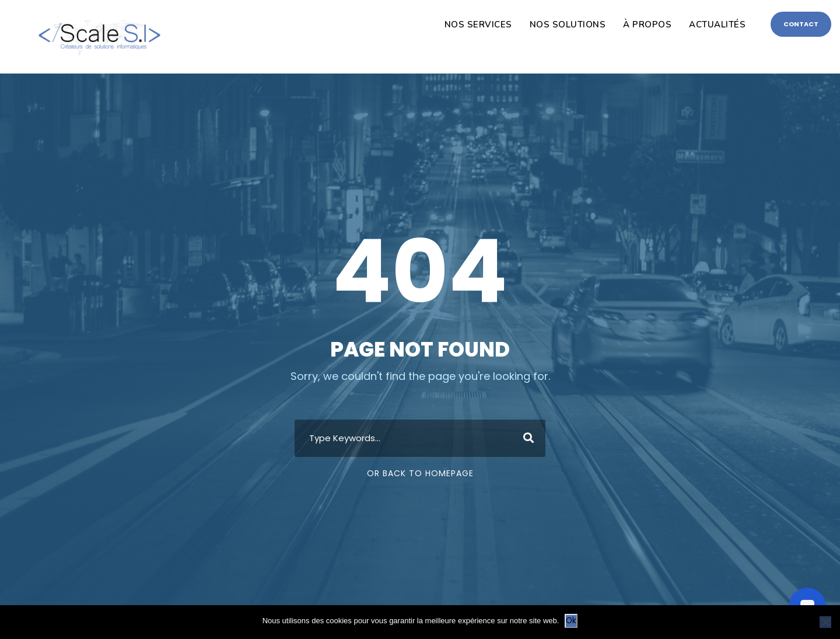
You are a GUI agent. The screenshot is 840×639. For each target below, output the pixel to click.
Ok (571, 621)
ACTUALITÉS (717, 25)
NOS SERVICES (478, 25)
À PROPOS (647, 25)
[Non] (825, 622)
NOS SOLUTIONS (568, 25)
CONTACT (801, 24)
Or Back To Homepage (420, 473)
